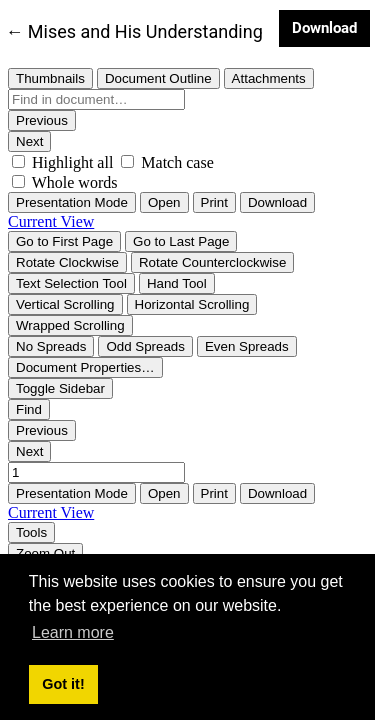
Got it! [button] (63, 684)
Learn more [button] (73, 632)
